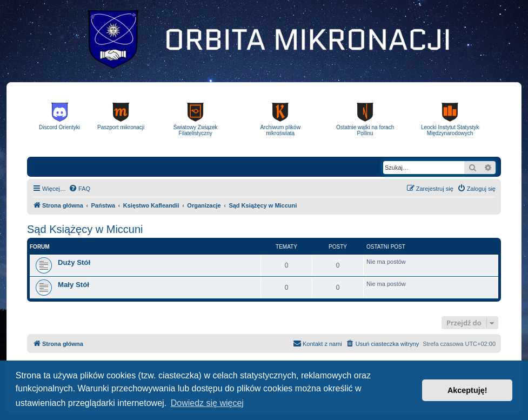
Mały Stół (73, 285)
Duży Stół (74, 262)
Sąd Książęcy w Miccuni (85, 229)
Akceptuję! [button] (467, 390)
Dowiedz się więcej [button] (207, 403)
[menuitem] (79, 189)
